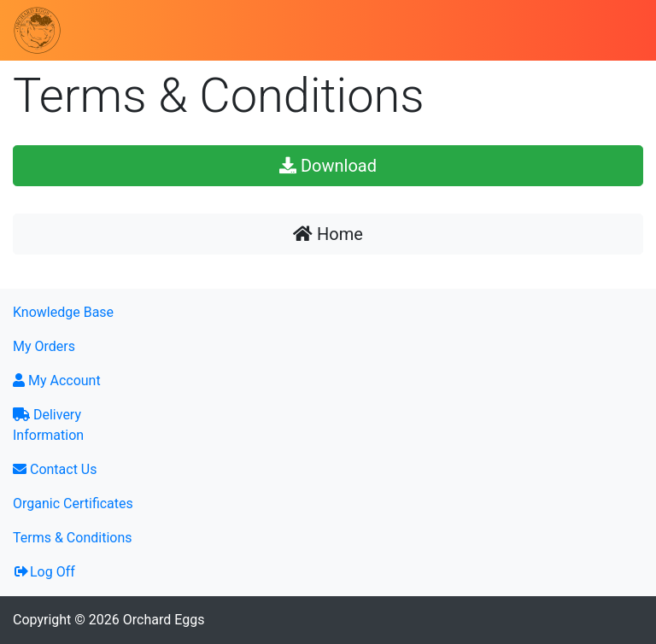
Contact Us (55, 469)
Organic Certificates (73, 503)
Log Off (44, 572)
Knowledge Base (63, 312)
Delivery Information (48, 425)
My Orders (44, 346)
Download (328, 166)
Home (328, 234)
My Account (57, 381)
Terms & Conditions (73, 538)
